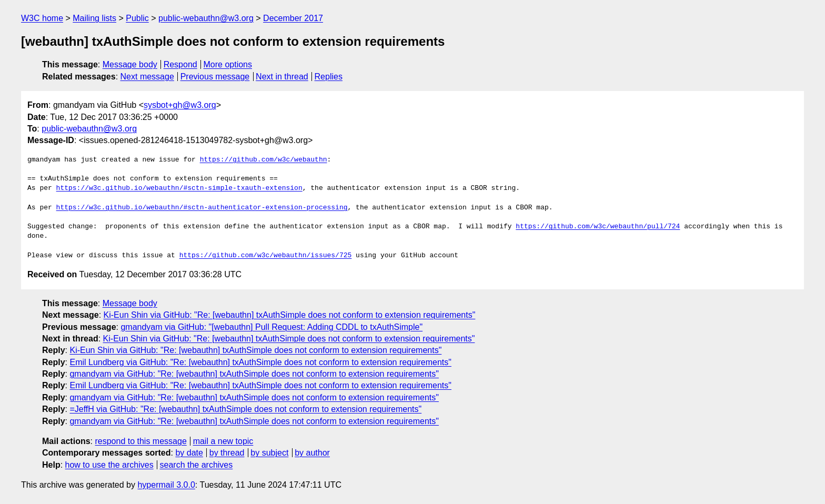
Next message (147, 77)
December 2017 (293, 18)
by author (312, 453)
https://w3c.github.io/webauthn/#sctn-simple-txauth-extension (179, 188)
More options (228, 64)
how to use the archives (109, 465)
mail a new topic (223, 441)
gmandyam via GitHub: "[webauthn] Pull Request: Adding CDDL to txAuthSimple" (271, 327)
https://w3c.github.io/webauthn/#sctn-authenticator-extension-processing (202, 208)
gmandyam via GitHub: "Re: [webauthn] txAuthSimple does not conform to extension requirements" (254, 374)
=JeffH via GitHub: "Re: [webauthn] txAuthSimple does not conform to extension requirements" (245, 409)
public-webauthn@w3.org (206, 18)
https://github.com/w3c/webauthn (264, 160)
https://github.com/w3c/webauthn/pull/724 (598, 227)
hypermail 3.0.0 (166, 485)
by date (189, 453)
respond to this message (140, 441)
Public (137, 18)
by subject (269, 453)
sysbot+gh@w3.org (180, 105)
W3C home (42, 18)
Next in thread (282, 77)
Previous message (215, 77)
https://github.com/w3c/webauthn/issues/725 (266, 256)
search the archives (197, 465)
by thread (227, 453)
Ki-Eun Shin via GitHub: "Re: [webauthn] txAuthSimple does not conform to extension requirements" (290, 315)
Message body (130, 64)
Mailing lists (94, 18)
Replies (329, 77)
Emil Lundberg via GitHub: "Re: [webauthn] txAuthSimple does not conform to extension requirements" (260, 362)
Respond (180, 64)
